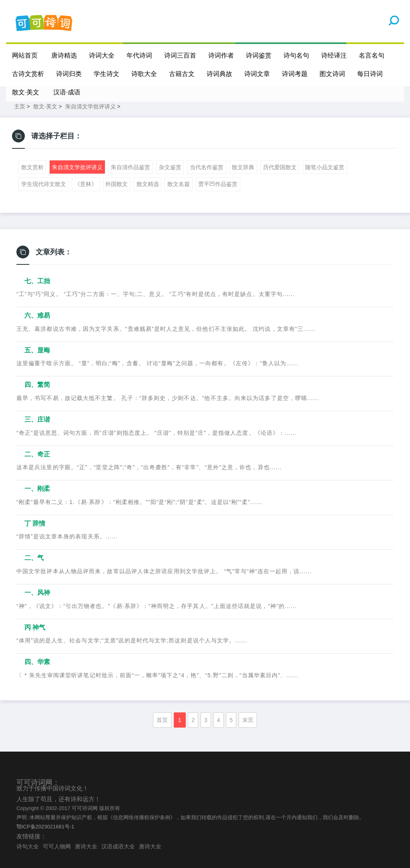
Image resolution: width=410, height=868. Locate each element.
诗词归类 (69, 74)
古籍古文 (182, 74)
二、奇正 (37, 454)
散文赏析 (32, 167)
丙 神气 (35, 627)
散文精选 (148, 184)
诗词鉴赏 (259, 55)
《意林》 (86, 184)
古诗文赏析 (28, 74)
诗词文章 (257, 74)
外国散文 (117, 184)
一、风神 (37, 593)
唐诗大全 (86, 846)
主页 (20, 106)
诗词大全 (102, 55)
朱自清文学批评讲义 (90, 106)
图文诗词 (332, 74)
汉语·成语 (67, 92)
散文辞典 (243, 167)
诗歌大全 (144, 74)
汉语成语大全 (118, 846)
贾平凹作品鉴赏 (218, 184)
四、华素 (37, 662)
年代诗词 (139, 55)
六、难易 (37, 315)
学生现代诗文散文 (44, 184)
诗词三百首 (180, 55)
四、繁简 (37, 385)
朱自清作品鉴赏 (131, 167)
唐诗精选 (64, 55)
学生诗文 (107, 74)
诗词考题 (295, 74)
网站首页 (25, 55)
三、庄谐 (37, 419)
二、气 (34, 558)
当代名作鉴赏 (207, 167)
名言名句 (372, 55)
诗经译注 (334, 55)
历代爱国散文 (280, 167)
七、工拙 (37, 281)
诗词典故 (219, 74)
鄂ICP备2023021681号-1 (45, 827)
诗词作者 (221, 55)
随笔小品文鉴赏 (325, 167)
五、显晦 (37, 350)
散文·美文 (26, 92)
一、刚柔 (37, 489)
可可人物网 (57, 846)
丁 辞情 (35, 523)
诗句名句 (296, 55)
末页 (248, 720)
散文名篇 (179, 184)
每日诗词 (370, 74)
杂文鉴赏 (170, 167)
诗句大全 (28, 846)
